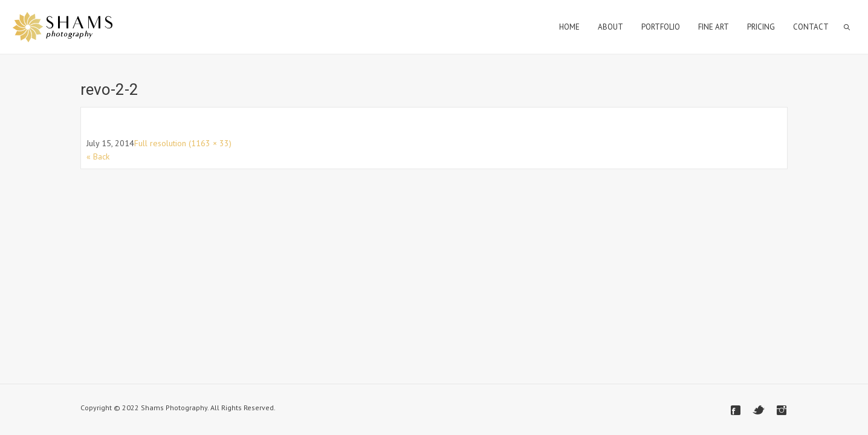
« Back (98, 156)
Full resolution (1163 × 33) (183, 143)
